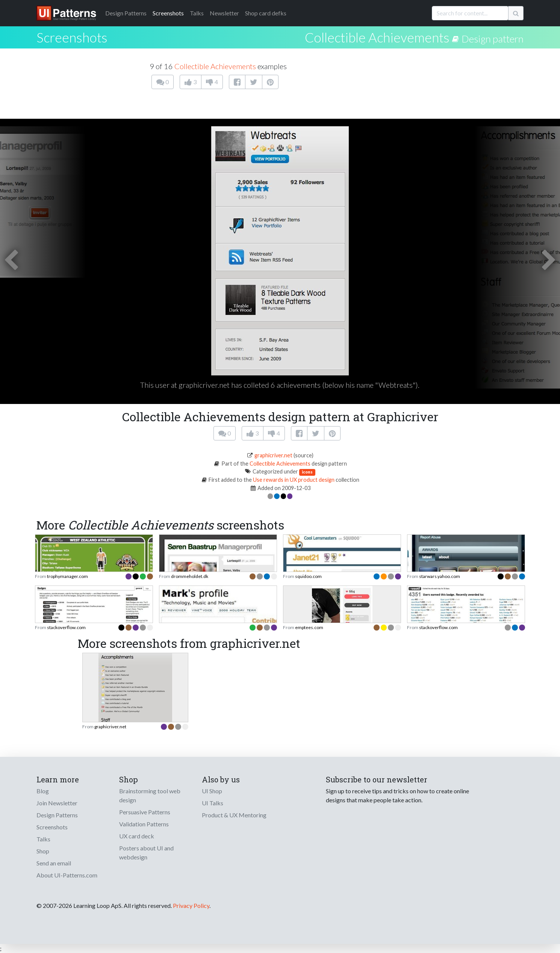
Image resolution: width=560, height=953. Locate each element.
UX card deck (137, 836)
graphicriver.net (273, 455)
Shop (43, 851)
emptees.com (309, 627)
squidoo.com (308, 576)
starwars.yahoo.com (440, 576)
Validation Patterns (144, 824)
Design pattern (493, 39)
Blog (43, 791)
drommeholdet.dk (190, 576)
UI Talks (213, 803)
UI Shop (212, 791)
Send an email (54, 863)
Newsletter (224, 13)
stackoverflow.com (66, 627)
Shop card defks (266, 13)
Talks (197, 13)
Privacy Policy (191, 905)
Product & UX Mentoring (234, 815)
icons (307, 472)
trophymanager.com (67, 576)
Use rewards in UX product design (294, 480)
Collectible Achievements (377, 37)
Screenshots (168, 13)
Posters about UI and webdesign (146, 852)
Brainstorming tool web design (150, 795)
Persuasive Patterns (145, 812)
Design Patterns (57, 815)
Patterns (126, 13)
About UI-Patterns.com (67, 875)
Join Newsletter (57, 803)
